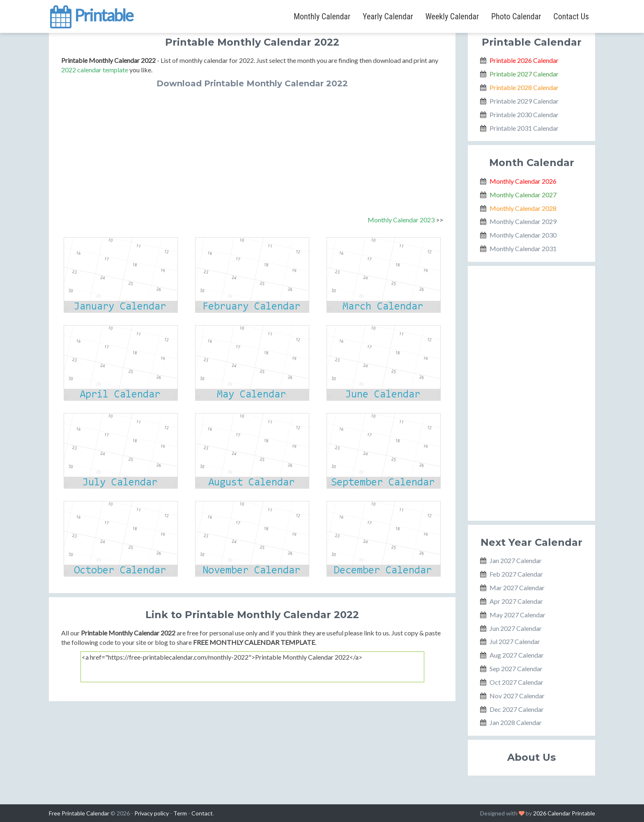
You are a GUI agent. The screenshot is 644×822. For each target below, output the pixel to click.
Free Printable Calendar (79, 813)
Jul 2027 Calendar (515, 641)
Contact (202, 813)
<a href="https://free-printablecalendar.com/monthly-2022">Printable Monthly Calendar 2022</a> (252, 667)
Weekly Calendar (452, 16)
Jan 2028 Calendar (516, 722)
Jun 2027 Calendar (516, 628)
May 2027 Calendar (517, 615)
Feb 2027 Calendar (516, 574)
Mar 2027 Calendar (517, 588)
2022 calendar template (95, 70)
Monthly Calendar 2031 (523, 248)
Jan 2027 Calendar (516, 560)
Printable (91, 14)
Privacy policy (152, 813)
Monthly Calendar (322, 16)
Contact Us (571, 16)
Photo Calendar (516, 16)
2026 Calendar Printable (564, 813)
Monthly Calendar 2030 (523, 235)
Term (180, 813)
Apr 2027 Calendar (516, 601)
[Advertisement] (252, 150)
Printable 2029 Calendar (524, 101)
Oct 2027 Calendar (516, 682)
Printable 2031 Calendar (524, 128)
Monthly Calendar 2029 (523, 221)
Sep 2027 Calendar (516, 668)
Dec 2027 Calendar (517, 709)
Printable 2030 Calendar (524, 114)
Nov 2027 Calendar (517, 696)
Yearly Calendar (388, 16)
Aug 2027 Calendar (517, 655)
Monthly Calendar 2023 (401, 220)
